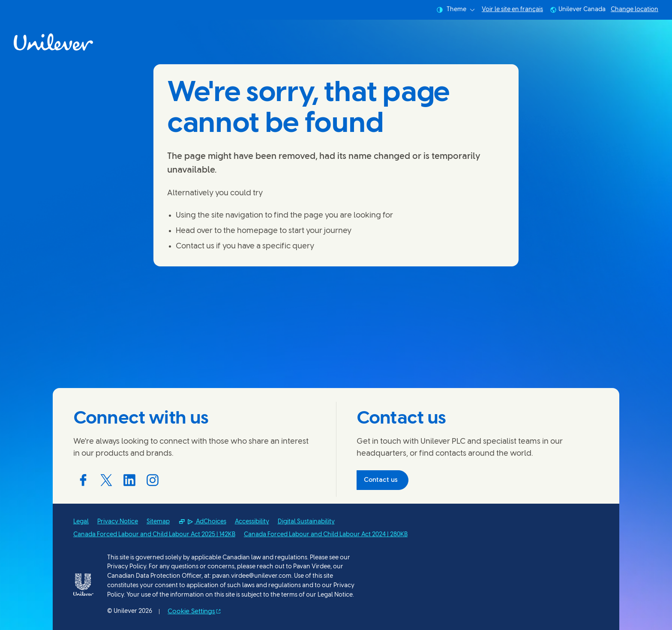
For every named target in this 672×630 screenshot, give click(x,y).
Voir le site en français (512, 10)
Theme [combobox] (456, 10)
